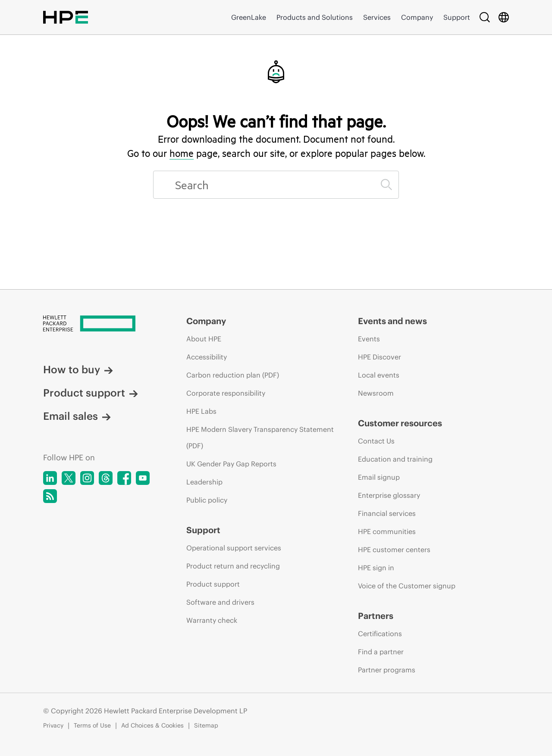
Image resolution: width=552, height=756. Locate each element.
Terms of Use (92, 725)
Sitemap (206, 725)
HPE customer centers (394, 550)
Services (377, 17)
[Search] (485, 17)
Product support (91, 393)
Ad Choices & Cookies (152, 725)
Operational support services (234, 548)
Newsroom (376, 393)
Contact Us (376, 441)
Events (369, 339)
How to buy (78, 369)
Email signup (379, 477)
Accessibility (207, 357)
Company (417, 17)
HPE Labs (201, 411)
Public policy (207, 500)
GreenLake (249, 17)
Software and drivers (220, 602)
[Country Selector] (504, 17)
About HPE (204, 339)
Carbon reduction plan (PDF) (233, 375)
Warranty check (212, 620)
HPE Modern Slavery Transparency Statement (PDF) (260, 437)
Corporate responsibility (226, 393)
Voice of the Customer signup (407, 586)
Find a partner (381, 652)
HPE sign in (376, 568)
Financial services (387, 513)
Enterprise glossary (389, 495)
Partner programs (387, 670)
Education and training (395, 459)
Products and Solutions (315, 17)
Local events (379, 375)
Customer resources (400, 423)
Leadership (204, 482)
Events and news (392, 321)
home (182, 153)
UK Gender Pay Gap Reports (231, 464)
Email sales (77, 416)
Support (457, 17)
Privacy (53, 725)
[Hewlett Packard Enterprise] (99, 324)
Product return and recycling (233, 566)
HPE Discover (379, 357)
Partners (376, 616)
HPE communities (387, 531)
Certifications (380, 634)
